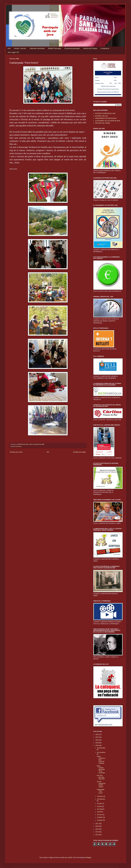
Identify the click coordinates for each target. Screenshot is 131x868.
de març (100, 815)
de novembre (101, 752)
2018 (97, 745)
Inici (9, 48)
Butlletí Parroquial (55, 48)
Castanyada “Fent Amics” (101, 791)
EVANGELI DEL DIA (101, 116)
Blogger (89, 858)
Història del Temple (90, 48)
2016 (97, 826)
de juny (100, 806)
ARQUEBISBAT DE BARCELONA (106, 118)
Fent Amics (18, 446)
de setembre (101, 799)
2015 (97, 829)
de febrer (100, 817)
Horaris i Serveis (20, 48)
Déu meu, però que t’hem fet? (101, 777)
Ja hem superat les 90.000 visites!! (101, 784)
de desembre (101, 748)
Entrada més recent (16, 452)
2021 (97, 737)
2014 (97, 832)
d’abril (99, 812)
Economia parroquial (72, 48)
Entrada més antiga (79, 452)
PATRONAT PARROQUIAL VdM (105, 113)
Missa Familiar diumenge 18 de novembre (101, 769)
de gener (100, 820)
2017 (97, 824)
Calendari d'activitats (37, 48)
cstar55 (70, 858)
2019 (97, 743)
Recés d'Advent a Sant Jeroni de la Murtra (101, 760)
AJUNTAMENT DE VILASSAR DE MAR (108, 121)
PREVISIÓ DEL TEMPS (102, 123)
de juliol (100, 804)
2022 (97, 735)
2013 (97, 835)
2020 (97, 740)
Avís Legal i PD (13, 52)
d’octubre (100, 796)
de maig (100, 809)
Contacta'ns (105, 48)
